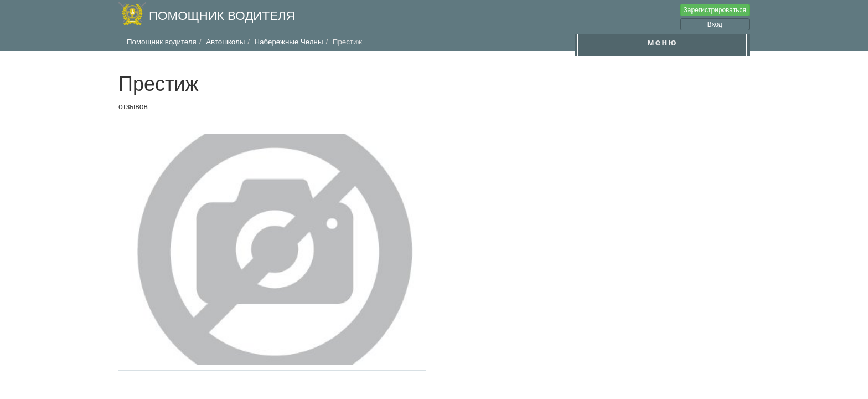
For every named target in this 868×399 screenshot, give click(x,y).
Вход (715, 24)
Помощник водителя (222, 16)
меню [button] (662, 42)
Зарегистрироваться (715, 10)
